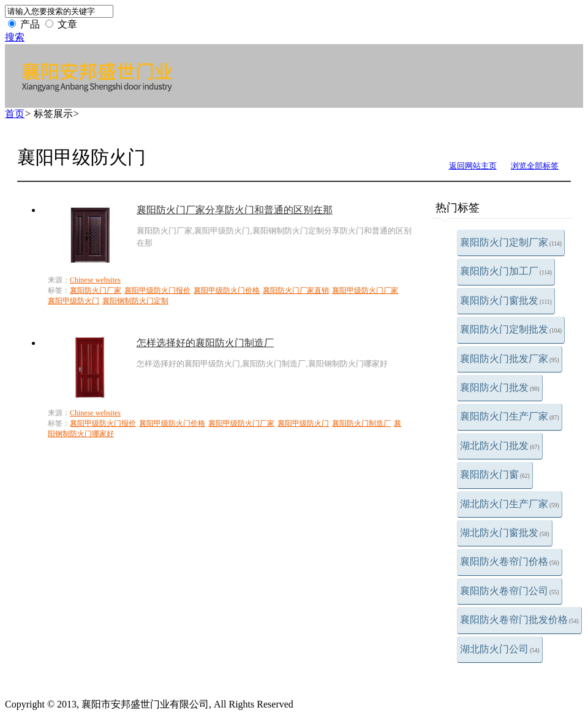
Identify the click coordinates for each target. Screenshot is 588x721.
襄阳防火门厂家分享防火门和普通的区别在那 (235, 210)
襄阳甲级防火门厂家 (365, 290)
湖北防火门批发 (500, 446)
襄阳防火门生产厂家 (510, 416)
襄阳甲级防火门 (73, 301)
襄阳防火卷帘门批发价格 (519, 620)
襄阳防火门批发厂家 (510, 359)
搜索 (15, 37)
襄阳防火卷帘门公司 (510, 591)
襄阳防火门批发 (500, 387)
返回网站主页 (473, 166)
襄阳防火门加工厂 (506, 271)
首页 (15, 114)
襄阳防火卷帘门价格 (510, 561)
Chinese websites (95, 280)
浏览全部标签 (535, 166)
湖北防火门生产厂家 (510, 504)
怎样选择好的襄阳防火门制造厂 (205, 343)
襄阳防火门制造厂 (361, 423)
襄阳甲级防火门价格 (227, 290)
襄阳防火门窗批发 (506, 300)
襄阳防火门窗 (495, 474)
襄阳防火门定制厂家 (511, 242)
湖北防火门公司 (500, 649)
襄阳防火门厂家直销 (296, 290)
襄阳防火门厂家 (96, 290)
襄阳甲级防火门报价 (157, 290)
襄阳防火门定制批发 (511, 329)
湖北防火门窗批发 (505, 533)
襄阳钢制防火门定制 (135, 301)
